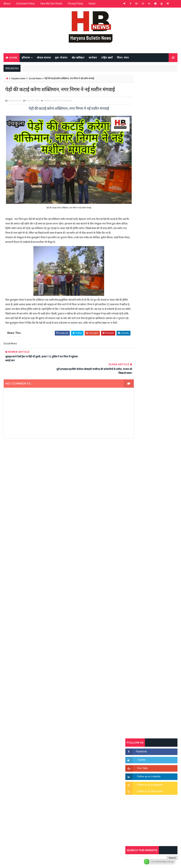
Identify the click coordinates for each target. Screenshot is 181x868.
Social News (35, 78)
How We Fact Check (51, 4)
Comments (169, 338)
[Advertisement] (63, 470)
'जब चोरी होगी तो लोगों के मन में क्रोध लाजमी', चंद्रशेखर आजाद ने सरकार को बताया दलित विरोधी (159, 415)
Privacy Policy (75, 4)
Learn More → (16, 768)
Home (92, 4)
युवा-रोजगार (61, 57)
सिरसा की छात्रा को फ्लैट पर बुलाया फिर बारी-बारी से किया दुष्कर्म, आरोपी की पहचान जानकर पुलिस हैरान (159, 400)
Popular (151, 338)
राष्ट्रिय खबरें (107, 57)
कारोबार (93, 57)
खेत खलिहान (78, 57)
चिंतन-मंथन (123, 57)
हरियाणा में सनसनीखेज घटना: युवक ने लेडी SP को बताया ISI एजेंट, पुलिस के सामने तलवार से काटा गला (159, 430)
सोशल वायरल (44, 57)
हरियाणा (26, 57)
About (7, 4)
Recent (134, 338)
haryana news (18, 78)
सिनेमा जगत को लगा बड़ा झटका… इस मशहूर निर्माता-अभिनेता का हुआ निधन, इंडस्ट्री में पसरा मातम (160, 517)
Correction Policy (25, 4)
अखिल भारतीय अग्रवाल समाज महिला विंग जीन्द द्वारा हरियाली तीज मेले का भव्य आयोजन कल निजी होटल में (159, 459)
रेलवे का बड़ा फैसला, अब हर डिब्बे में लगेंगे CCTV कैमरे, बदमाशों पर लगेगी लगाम (159, 532)
